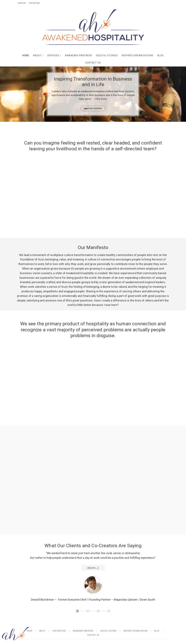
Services (53, 55)
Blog (161, 55)
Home (26, 55)
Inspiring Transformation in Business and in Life (93, 82)
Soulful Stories (107, 55)
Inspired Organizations (138, 55)
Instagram (34, 3)
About (37, 55)
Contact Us (93, 63)
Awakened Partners (79, 55)
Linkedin (22, 3)
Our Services (59, 631)
